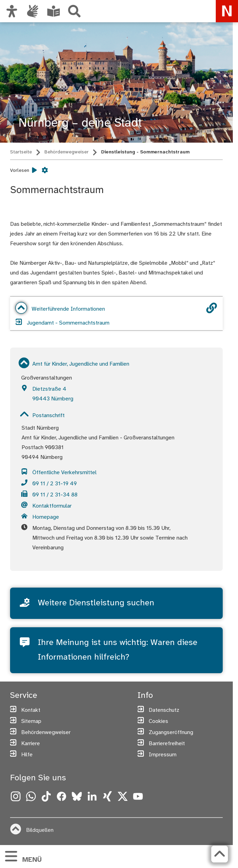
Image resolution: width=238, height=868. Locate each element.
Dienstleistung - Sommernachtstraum (145, 152)
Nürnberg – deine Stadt (80, 123)
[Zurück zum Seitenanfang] (220, 854)
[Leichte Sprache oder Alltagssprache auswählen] (54, 11)
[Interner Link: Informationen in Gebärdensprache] (33, 11)
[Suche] (74, 11)
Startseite (21, 152)
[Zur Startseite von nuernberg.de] (227, 11)
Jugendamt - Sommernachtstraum (63, 322)
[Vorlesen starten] (34, 171)
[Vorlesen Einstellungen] (45, 171)
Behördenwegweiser (67, 152)
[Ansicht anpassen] (12, 11)
